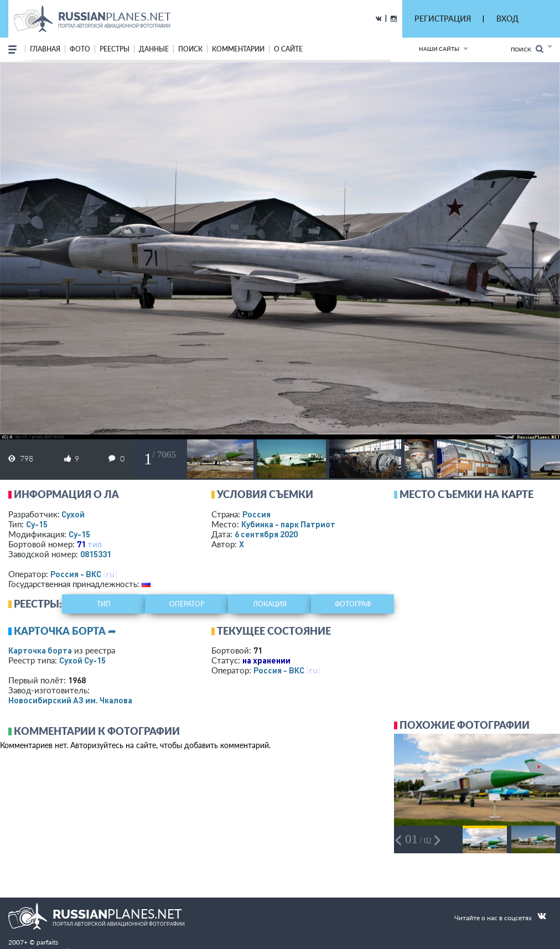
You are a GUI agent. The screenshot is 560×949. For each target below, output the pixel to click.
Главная (45, 49)
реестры (115, 49)
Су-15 (37, 524)
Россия (256, 514)
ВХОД (507, 19)
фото (80, 49)
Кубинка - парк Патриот (288, 524)
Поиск (527, 49)
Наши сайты (439, 49)
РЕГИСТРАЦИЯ (443, 19)
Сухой (73, 514)
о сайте (288, 49)
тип (95, 544)
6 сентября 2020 (266, 534)
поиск (190, 49)
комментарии (238, 49)
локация (270, 604)
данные (154, 49)
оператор (187, 604)
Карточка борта (40, 650)
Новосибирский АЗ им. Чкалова (70, 700)
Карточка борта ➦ (65, 631)
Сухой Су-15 (82, 660)
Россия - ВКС (76, 574)
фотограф (353, 604)
